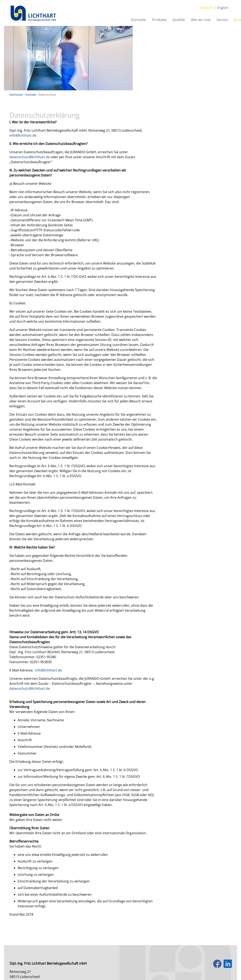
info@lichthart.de (24, 77)
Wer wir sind (183, 21)
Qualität (161, 21)
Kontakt (222, 21)
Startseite (120, 21)
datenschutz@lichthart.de (31, 98)
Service (204, 21)
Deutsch (206, 6)
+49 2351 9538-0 (35, 929)
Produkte (141, 21)
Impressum (19, 950)
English (223, 6)
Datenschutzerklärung (49, 950)
